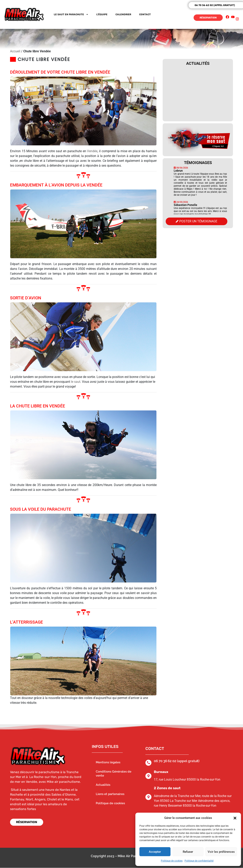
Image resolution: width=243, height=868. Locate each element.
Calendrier (123, 14)
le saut (76, 382)
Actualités (103, 785)
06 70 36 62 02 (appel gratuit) (177, 761)
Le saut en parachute (71, 14)
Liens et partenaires (110, 794)
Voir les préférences (221, 852)
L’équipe (102, 14)
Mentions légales (108, 762)
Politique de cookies (172, 861)
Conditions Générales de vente (114, 774)
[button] (235, 818)
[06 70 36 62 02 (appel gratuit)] (148, 763)
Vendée (92, 151)
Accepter (155, 852)
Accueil (15, 51)
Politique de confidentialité (199, 861)
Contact (145, 14)
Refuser (188, 852)
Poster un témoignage (197, 221)
